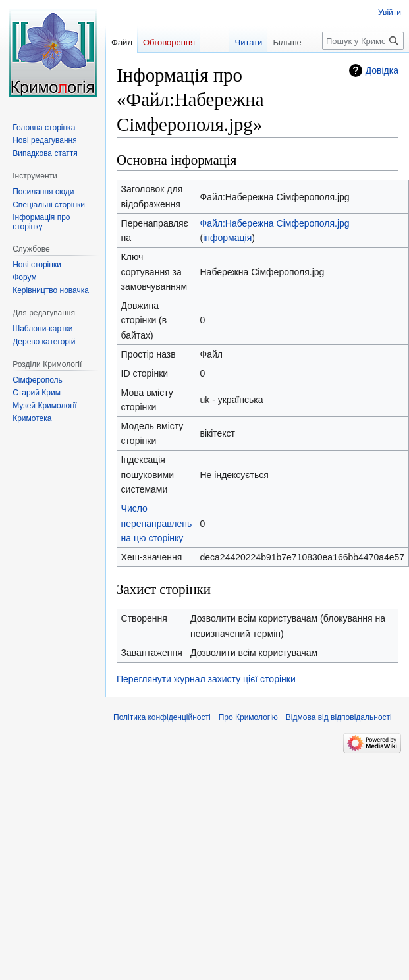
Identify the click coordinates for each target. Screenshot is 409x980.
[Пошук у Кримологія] (363, 41)
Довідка (382, 70)
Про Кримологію (248, 717)
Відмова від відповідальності (339, 717)
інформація (227, 238)
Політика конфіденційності (162, 717)
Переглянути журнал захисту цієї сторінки (206, 679)
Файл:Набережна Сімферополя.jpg (275, 223)
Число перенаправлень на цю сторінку (157, 523)
